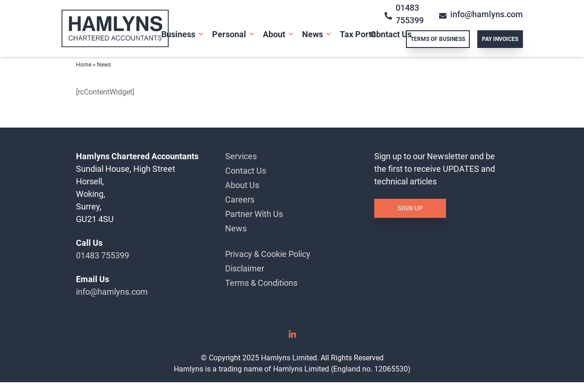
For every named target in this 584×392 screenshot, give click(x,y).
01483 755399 (103, 255)
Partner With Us (254, 214)
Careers (240, 199)
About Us (242, 185)
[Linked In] (292, 337)
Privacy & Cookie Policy (268, 254)
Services (241, 156)
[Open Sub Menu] (200, 34)
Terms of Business (438, 39)
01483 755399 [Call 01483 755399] (404, 14)
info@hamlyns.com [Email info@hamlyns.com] (481, 14)
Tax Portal (359, 34)
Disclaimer (245, 268)
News (313, 34)
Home (84, 65)
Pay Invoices (500, 39)
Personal (229, 34)
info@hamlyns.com (112, 292)
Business (178, 34)
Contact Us (391, 34)
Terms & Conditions (261, 283)
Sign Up (410, 208)
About (274, 34)
